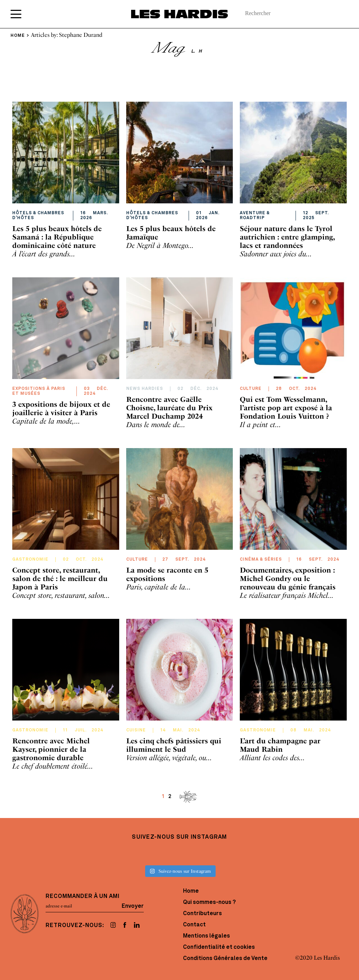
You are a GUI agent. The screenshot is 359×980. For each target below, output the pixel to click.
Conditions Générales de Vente (225, 959)
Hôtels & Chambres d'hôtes (38, 216)
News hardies (145, 389)
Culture (251, 389)
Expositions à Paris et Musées (39, 391)
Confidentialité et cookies (219, 947)
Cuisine (136, 730)
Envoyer (133, 906)
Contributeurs (202, 914)
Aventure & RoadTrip (255, 216)
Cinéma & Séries (261, 560)
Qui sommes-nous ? (209, 903)
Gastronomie (30, 560)
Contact (194, 925)
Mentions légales (206, 936)
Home (191, 891)
